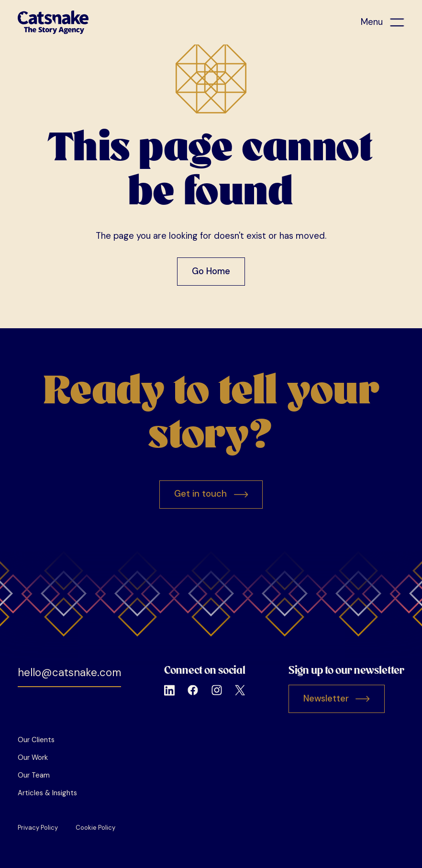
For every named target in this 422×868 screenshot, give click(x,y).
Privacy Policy (38, 828)
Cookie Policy (95, 828)
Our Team (34, 775)
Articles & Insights (47, 793)
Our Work (33, 757)
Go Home (211, 271)
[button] (383, 22)
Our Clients (36, 740)
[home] (53, 22)
